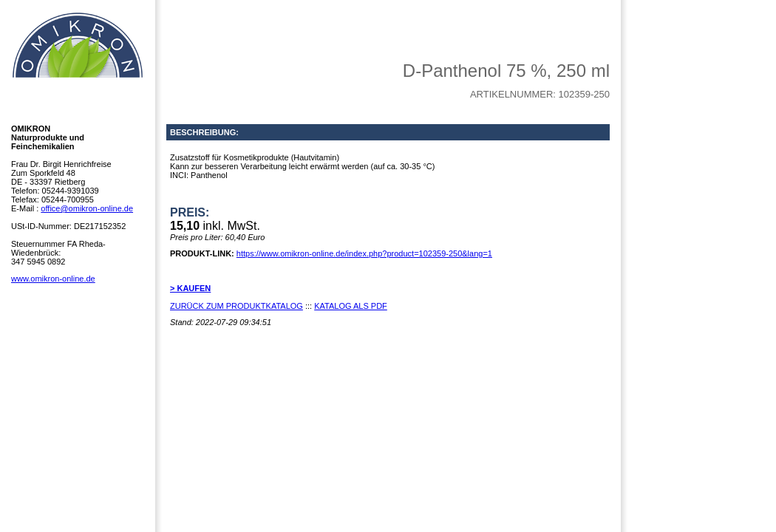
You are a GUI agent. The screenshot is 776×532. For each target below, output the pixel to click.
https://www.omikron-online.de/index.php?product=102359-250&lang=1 (364, 253)
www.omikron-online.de (53, 279)
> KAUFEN (190, 288)
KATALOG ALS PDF (351, 306)
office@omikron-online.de (87, 208)
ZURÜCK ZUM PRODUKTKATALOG (236, 306)
